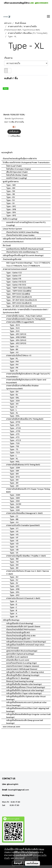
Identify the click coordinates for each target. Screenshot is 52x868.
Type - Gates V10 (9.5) (16, 285)
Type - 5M (11, 191)
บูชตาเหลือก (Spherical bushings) (20, 654)
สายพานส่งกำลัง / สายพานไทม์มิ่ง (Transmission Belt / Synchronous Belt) (26, 311)
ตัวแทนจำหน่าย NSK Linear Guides (20, 235)
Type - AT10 (15, 431)
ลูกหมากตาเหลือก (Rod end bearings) (22, 651)
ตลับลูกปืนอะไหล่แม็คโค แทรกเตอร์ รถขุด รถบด (25, 645)
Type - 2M (14, 486)
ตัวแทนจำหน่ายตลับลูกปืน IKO (18, 633)
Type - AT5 (15, 434)
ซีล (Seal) (7, 245)
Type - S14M (15, 495)
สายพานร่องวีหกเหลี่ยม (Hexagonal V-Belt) (24, 513)
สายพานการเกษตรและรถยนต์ (15, 269)
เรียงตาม (9, 58)
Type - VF (14, 538)
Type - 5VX (15, 328)
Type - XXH (15, 401)
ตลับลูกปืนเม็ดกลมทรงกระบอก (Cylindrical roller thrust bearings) (26, 704)
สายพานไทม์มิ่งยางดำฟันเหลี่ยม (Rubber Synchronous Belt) (22, 387)
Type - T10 (14, 446)
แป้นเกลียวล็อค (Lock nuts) (18, 660)
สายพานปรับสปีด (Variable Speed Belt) (23, 525)
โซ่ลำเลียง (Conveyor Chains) (19, 169)
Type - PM (14, 362)
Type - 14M (11, 185)
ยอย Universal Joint (11, 727)
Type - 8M (11, 188)
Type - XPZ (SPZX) (18, 343)
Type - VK (14, 531)
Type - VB (14, 550)
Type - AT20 (15, 428)
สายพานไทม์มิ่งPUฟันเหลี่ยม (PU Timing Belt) (25, 419)
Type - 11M (14, 559)
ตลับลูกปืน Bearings (11, 620)
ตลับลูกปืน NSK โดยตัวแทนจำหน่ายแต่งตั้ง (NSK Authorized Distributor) (22, 240)
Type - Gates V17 (14, 276)
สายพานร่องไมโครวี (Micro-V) (19, 355)
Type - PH (14, 365)
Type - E (13, 601)
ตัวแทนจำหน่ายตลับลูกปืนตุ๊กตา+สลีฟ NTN (20, 159)
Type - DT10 (15, 422)
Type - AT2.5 (15, 440)
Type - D (13, 604)
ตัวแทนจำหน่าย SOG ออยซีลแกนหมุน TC (22, 252)
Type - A (13, 614)
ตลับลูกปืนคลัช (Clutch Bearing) (20, 623)
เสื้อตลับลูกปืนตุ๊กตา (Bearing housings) (23, 675)
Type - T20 (15, 443)
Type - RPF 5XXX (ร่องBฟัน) (18, 294)
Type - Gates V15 (14, 279)
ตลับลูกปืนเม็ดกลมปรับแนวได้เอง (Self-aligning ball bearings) (28, 710)
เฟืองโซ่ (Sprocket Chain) (17, 172)
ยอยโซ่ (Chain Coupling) (17, 178)
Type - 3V (10, 203)
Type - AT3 (14, 437)
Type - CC (14, 516)
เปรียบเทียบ (15, 136)
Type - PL (14, 359)
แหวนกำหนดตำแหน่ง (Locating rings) (21, 663)
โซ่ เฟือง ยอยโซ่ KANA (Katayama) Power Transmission (26, 162)
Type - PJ (14, 371)
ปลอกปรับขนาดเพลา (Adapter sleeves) (23, 666)
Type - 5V (11, 200)
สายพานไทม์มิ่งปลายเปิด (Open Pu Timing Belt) (26, 319)
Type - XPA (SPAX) (18, 340)
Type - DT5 (15, 425)
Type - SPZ (11, 215)
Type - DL (14, 395)
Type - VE (14, 541)
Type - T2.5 (15, 452)
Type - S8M (15, 498)
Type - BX (14, 349)
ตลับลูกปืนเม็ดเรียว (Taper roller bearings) (24, 693)
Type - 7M (14, 562)
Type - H (13, 407)
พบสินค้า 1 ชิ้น (11, 78)
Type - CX (14, 346)
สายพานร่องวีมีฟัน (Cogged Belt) (20, 322)
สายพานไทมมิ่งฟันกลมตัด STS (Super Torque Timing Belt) (28, 490)
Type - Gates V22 (14, 273)
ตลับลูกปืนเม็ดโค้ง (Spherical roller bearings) (25, 690)
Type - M (14, 617)
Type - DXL (14, 398)
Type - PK (14, 368)
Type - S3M (15, 507)
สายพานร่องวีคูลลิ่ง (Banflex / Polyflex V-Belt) (26, 556)
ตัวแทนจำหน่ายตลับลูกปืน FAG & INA (21, 636)
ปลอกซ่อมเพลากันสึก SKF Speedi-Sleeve (23, 627)
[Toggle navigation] (48, 17)
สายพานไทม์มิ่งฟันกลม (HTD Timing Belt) (23, 465)
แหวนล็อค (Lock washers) (17, 657)
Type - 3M (11, 194)
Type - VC (14, 547)
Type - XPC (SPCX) (18, 334)
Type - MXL (15, 416)
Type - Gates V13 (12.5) (16, 282)
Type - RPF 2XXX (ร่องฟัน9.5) (19, 303)
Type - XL (14, 413)
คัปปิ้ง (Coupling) (10, 219)
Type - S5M (15, 501)
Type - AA (14, 522)
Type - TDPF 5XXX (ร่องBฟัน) (19, 291)
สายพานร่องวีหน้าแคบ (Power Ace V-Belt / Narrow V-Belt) (28, 572)
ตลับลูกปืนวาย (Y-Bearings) (18, 678)
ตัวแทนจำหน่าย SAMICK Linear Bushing (22, 232)
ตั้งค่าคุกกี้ (18, 863)
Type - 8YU (15, 477)
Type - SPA (11, 212)
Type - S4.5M (15, 504)
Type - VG (14, 535)
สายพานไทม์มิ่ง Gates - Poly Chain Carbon (24, 316)
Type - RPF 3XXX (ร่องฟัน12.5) (19, 297)
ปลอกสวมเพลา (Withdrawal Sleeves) (22, 669)
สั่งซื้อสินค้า (14, 132)
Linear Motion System (12, 229)
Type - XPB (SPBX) (18, 337)
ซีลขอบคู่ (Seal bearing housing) (20, 681)
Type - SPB (11, 209)
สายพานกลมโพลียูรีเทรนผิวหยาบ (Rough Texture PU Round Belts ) (28, 375)
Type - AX (14, 352)
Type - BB (14, 519)
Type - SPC (11, 206)
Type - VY (14, 528)
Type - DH (14, 392)
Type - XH (14, 404)
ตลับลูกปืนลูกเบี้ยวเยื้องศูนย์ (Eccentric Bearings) (23, 255)
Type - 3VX (15, 331)
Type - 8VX (15, 325)
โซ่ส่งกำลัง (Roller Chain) (17, 175)
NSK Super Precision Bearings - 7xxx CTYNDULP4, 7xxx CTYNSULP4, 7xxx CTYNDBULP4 (28, 264)
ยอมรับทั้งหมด (32, 863)
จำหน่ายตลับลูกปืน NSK (12, 259)
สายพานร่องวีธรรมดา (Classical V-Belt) (23, 598)
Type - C (13, 607)
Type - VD (14, 544)
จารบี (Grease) (12, 648)
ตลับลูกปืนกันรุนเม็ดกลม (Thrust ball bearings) (26, 687)
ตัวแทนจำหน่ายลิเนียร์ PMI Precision (21, 630)
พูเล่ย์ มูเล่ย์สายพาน (11, 182)
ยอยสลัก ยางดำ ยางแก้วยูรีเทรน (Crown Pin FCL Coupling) (26, 224)
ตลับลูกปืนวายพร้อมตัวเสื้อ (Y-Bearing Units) (25, 672)
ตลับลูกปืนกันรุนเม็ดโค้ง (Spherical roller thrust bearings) (26, 698)
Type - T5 (14, 449)
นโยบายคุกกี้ (20, 858)
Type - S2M (15, 510)
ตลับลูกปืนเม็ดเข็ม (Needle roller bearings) (24, 684)
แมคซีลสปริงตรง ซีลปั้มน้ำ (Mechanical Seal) (25, 249)
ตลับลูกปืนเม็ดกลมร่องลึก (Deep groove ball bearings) (25, 722)
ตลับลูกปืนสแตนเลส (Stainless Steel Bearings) (26, 642)
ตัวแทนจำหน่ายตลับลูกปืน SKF (18, 639)
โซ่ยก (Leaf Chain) (14, 166)
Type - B (13, 610)
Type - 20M (15, 468)
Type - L (13, 410)
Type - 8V (11, 197)
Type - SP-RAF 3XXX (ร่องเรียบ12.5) (21, 300)
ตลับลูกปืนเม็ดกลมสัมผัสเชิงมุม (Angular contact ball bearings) (28, 716)
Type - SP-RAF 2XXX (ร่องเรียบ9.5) (21, 306)
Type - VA (14, 553)
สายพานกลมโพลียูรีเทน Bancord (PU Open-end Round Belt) (26, 381)
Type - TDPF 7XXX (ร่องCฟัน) (19, 288)
